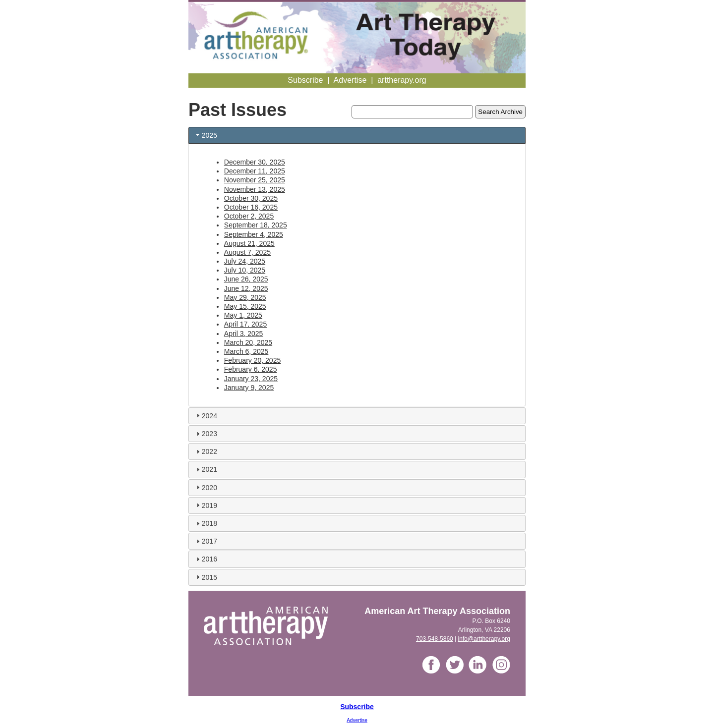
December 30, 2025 (255, 162)
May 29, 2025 (245, 297)
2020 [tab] (206, 487)
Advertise (357, 720)
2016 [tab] (206, 559)
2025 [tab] (206, 135)
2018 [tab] (206, 523)
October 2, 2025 (249, 216)
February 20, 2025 (252, 360)
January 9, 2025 (249, 388)
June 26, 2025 (246, 279)
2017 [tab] (206, 541)
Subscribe (357, 707)
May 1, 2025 (243, 315)
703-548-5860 (435, 639)
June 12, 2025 (246, 288)
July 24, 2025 (245, 261)
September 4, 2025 (254, 234)
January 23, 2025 (251, 379)
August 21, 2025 (249, 243)
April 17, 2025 (245, 324)
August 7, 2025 (247, 252)
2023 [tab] (206, 434)
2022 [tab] (206, 451)
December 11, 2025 (255, 171)
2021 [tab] (206, 469)
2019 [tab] (206, 505)
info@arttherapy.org (484, 639)
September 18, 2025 (256, 225)
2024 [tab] (206, 415)
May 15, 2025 (245, 306)
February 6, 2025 (251, 369)
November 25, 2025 (255, 180)
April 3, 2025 (244, 334)
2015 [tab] (206, 577)
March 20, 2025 (248, 342)
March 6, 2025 (246, 351)
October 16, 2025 (251, 207)
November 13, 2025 (255, 189)
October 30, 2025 (251, 198)
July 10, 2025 (245, 270)
